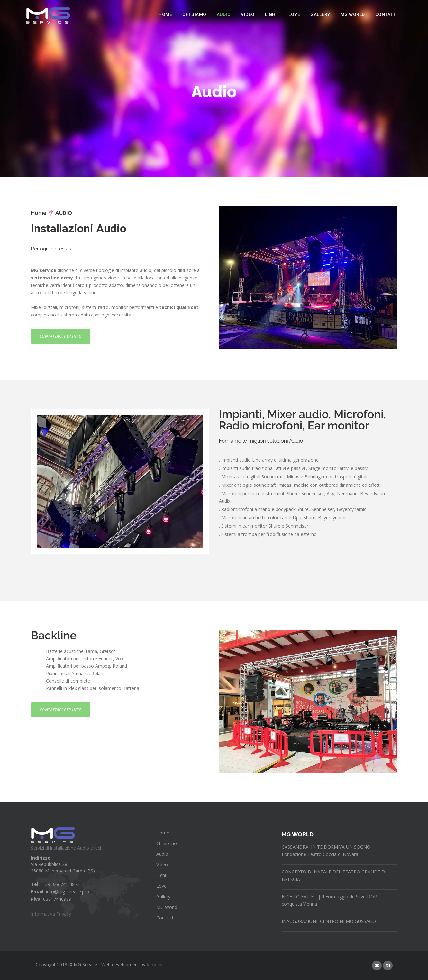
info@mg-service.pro (68, 892)
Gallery (320, 14)
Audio (224, 14)
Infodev (155, 964)
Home (165, 14)
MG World (353, 14)
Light (272, 14)
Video (248, 14)
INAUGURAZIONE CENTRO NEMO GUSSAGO (329, 921)
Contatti (386, 14)
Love (294, 14)
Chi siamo (194, 14)
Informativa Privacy (51, 914)
